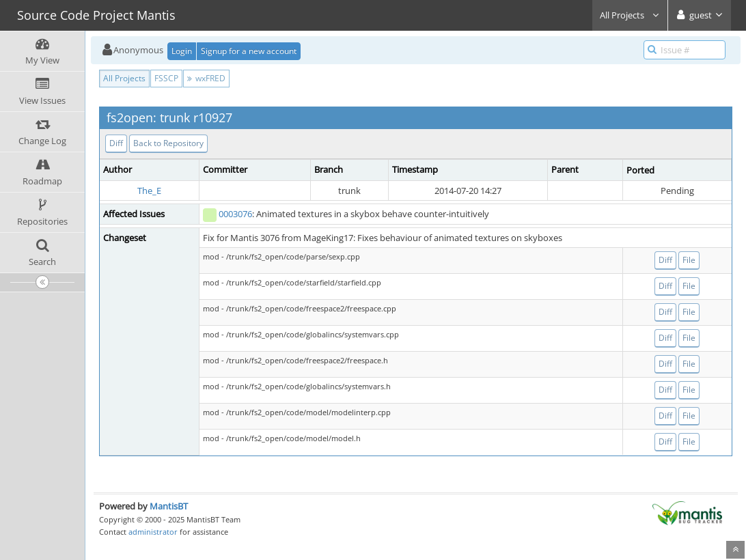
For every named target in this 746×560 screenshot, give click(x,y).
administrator (153, 532)
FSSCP (166, 78)
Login (182, 51)
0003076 (235, 214)
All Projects (630, 15)
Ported (640, 170)
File (689, 260)
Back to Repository (168, 143)
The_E (149, 191)
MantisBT (169, 506)
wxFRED (206, 78)
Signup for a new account (249, 51)
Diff (116, 143)
